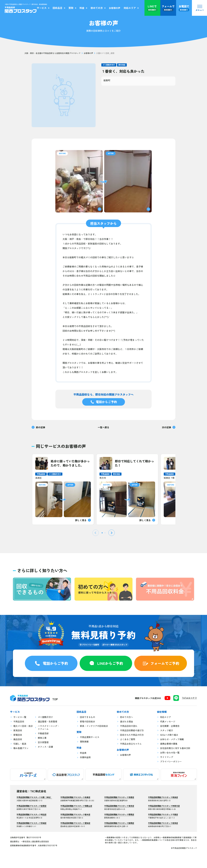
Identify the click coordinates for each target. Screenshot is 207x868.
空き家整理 (43, 742)
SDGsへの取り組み (169, 735)
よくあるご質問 (128, 739)
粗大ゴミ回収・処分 (23, 726)
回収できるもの (87, 717)
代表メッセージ (168, 721)
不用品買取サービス (90, 737)
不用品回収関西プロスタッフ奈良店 (163, 797)
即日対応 (122, 65)
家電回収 (18, 735)
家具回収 (18, 730)
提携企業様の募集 (169, 744)
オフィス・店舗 (45, 747)
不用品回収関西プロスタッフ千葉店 (163, 814)
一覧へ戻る (103, 427)
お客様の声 (88, 53)
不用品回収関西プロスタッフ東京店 (119, 806)
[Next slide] (112, 533)
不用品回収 (19, 721)
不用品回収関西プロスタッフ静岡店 (119, 823)
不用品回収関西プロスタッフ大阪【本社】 (34, 797)
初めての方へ (126, 717)
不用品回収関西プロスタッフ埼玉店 (31, 814)
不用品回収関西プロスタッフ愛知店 (75, 823)
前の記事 (38, 427)
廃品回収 (18, 739)
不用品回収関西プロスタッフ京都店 (119, 797)
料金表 (83, 753)
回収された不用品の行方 (132, 735)
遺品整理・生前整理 (48, 721)
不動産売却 (43, 733)
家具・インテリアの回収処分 (94, 726)
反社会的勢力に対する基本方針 (175, 748)
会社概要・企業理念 (170, 726)
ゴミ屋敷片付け (109, 65)
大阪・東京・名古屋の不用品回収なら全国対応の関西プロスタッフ (52, 53)
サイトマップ (167, 757)
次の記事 (169, 427)
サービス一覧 (20, 717)
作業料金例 (85, 757)
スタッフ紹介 (167, 730)
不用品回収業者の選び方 (132, 730)
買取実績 (84, 742)
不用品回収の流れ (129, 726)
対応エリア (166, 717)
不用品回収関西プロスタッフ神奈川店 (164, 806)
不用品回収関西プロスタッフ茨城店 (31, 823)
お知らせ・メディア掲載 (172, 739)
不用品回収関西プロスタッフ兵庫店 (75, 797)
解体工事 (42, 738)
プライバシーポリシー (171, 761)
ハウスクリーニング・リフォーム (49, 727)
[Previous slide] (96, 533)
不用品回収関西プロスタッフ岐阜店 (163, 823)
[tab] (102, 533)
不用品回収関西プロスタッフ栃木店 (75, 814)
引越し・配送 (20, 744)
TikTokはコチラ (189, 698)
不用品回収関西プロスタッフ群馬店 (119, 814)
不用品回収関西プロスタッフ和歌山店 (76, 806)
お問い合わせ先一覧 (170, 753)
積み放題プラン (21, 748)
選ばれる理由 (126, 721)
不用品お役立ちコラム (131, 744)
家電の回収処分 (87, 721)
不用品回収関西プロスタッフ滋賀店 (31, 806)
